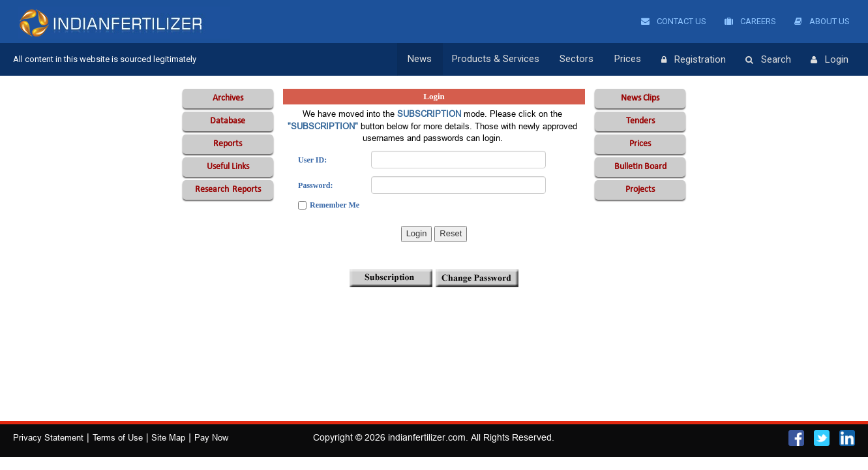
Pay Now (211, 437)
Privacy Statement (48, 437)
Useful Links (228, 167)
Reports (228, 144)
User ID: (312, 160)
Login (830, 60)
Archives (228, 98)
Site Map (168, 437)
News (423, 59)
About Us (822, 21)
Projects (640, 190)
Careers (750, 21)
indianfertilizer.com (427, 437)
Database (228, 121)
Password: (315, 185)
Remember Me (335, 205)
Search (768, 60)
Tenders (640, 121)
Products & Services (498, 59)
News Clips (640, 98)
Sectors (578, 59)
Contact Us (674, 21)
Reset (451, 233)
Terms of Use (118, 437)
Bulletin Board (640, 167)
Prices (628, 59)
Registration (694, 60)
